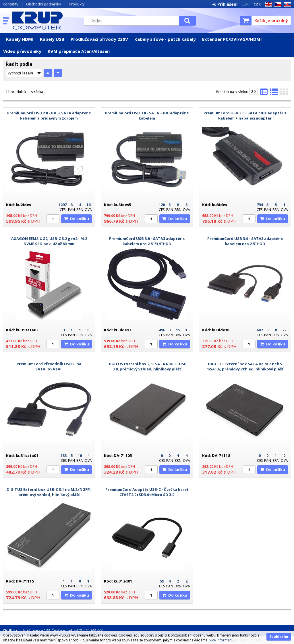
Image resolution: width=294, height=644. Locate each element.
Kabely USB (52, 39)
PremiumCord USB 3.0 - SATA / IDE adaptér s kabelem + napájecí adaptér (245, 116)
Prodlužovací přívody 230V (99, 39)
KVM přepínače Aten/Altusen (79, 51)
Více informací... (222, 640)
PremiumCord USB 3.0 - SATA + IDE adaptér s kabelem (147, 116)
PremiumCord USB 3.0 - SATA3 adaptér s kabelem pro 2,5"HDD (245, 241)
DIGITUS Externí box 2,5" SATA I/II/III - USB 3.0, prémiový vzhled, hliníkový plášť (147, 366)
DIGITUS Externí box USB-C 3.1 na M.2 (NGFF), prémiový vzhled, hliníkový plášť (49, 492)
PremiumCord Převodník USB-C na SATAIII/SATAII (49, 366)
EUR (245, 4)
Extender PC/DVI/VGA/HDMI (232, 39)
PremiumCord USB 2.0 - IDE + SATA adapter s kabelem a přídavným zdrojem (49, 116)
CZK (257, 4)
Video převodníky (22, 51)
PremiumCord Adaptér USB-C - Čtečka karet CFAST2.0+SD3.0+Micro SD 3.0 (147, 492)
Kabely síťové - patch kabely (165, 39)
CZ (277, 4)
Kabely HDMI (20, 39)
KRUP (45, 20)
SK (287, 4)
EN (267, 4)
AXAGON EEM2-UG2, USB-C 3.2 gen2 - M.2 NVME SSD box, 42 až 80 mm (49, 241)
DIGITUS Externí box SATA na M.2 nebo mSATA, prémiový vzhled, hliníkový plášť (245, 366)
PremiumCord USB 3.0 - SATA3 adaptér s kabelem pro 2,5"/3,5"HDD (147, 241)
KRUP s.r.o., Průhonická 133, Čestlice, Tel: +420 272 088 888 (53, 630)
